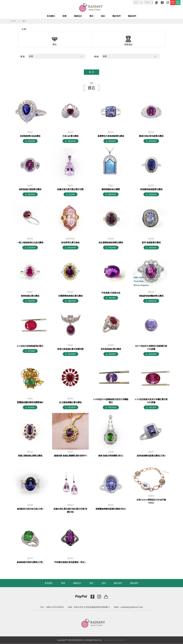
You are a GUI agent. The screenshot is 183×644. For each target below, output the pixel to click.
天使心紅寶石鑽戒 (70, 136)
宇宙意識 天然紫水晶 (111, 293)
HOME (13, 21)
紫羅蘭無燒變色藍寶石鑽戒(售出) (111, 509)
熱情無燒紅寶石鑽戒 (30, 296)
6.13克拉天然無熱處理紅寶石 (30, 346)
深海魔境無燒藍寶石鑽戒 (151, 189)
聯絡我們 (134, 583)
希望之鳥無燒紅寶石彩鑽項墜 (70, 349)
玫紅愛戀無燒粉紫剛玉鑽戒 (111, 242)
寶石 (24, 21)
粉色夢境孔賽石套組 (70, 242)
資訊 (104, 583)
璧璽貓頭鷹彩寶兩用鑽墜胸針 (30, 402)
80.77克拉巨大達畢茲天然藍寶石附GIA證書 (151, 347)
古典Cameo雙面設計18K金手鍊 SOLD (151, 501)
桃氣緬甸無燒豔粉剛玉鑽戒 (151, 296)
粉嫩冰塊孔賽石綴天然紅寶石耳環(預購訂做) (70, 510)
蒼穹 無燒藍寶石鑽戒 (151, 242)
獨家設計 (77, 583)
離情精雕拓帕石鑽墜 (111, 189)
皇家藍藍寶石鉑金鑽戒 (30, 136)
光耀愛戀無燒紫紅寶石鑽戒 (70, 296)
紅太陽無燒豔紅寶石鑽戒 (70, 402)
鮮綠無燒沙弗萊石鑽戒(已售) (30, 562)
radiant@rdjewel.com (132, 607)
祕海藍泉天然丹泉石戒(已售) (30, 509)
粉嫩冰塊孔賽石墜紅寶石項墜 (70, 189)
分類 (24, 29)
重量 (23, 56)
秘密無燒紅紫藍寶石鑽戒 (30, 189)
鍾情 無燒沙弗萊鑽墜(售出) (111, 456)
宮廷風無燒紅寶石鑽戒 (111, 349)
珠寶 (63, 583)
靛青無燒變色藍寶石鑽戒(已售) (151, 456)
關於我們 (118, 583)
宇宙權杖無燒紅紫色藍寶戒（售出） (70, 562)
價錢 (96, 56)
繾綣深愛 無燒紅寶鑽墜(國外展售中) (70, 456)
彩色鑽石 (49, 583)
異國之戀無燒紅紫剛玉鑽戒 (30, 456)
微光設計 (116, 640)
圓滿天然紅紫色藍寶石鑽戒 (151, 136)
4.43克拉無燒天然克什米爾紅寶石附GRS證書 (151, 401)
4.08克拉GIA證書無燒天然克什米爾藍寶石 (111, 401)
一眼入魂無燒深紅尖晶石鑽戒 (30, 242)
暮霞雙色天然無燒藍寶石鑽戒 (111, 136)
